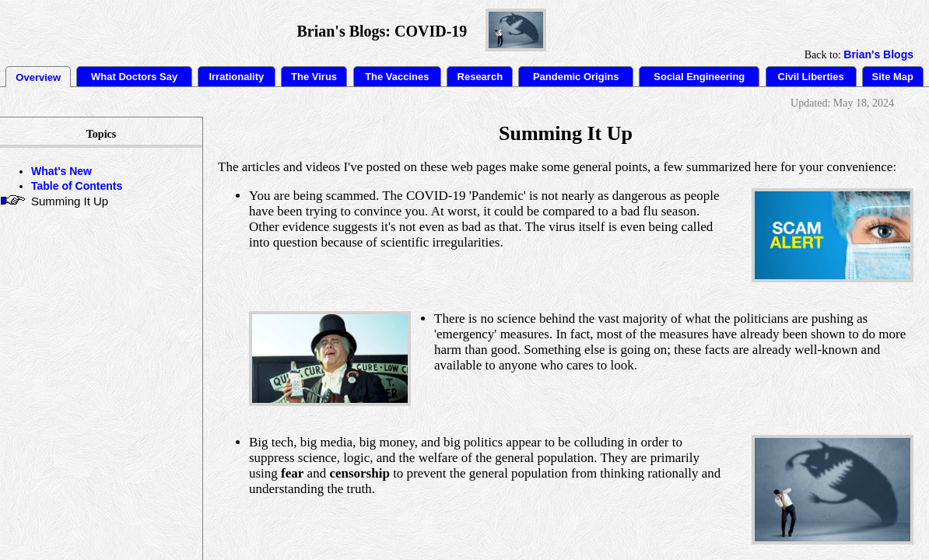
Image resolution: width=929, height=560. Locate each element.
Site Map (893, 77)
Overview (38, 77)
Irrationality (236, 77)
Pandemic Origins (576, 77)
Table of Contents (77, 186)
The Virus (314, 77)
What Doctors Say (134, 77)
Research (480, 77)
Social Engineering (699, 77)
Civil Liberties (811, 77)
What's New (61, 171)
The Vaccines (397, 77)
